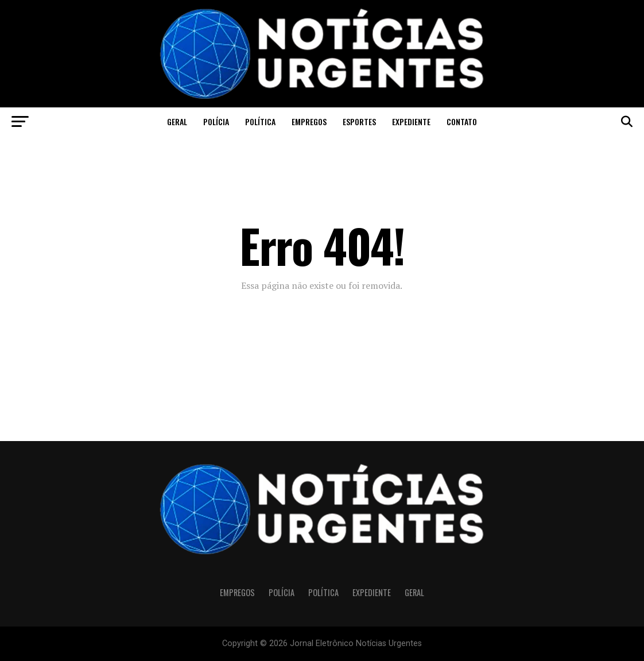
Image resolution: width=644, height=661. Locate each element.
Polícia (216, 121)
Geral (177, 121)
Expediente (411, 121)
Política (260, 121)
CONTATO (462, 121)
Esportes (359, 121)
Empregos (309, 121)
